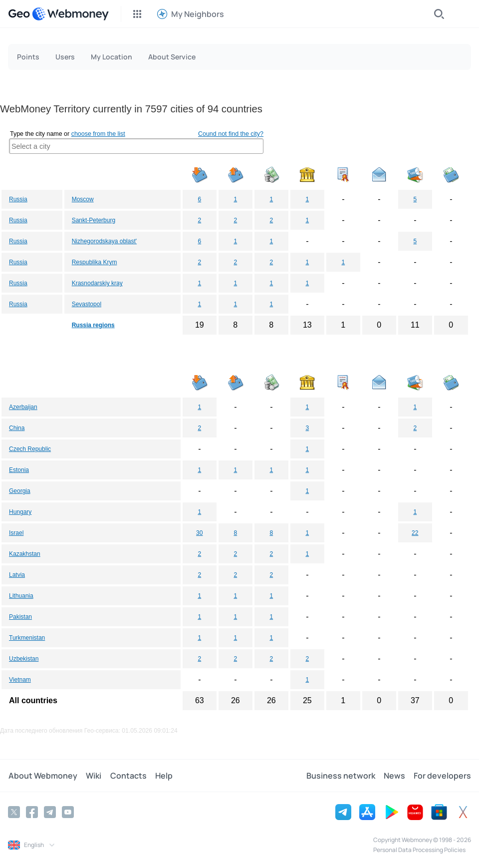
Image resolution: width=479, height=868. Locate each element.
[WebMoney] (70, 14)
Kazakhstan (25, 554)
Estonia (19, 470)
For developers (442, 776)
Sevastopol (87, 304)
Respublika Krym (95, 262)
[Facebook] (32, 812)
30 (199, 533)
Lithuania (21, 596)
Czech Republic (30, 449)
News (395, 776)
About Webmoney (42, 776)
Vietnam (20, 680)
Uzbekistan (24, 659)
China (17, 428)
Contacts (126, 776)
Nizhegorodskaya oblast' (104, 241)
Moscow (83, 199)
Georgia (20, 491)
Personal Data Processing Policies (419, 850)
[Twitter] (14, 812)
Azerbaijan (23, 407)
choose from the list (98, 134)
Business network (342, 776)
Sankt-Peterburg (94, 220)
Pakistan (20, 617)
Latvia (17, 575)
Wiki (93, 776)
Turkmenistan (27, 638)
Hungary (20, 512)
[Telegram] (50, 812)
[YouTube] (68, 812)
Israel (16, 533)
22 (415, 533)
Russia (18, 199)
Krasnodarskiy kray (97, 283)
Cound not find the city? (231, 134)
